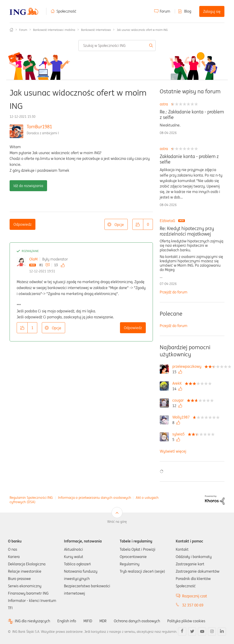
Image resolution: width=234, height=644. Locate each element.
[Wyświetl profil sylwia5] (180, 434)
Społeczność (66, 11)
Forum (165, 11)
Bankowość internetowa (96, 30)
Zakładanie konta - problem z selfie (189, 159)
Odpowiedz (23, 224)
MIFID (88, 621)
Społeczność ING (11, 30)
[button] (138, 224)
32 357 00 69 (193, 605)
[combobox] (117, 46)
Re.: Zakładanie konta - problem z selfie (192, 115)
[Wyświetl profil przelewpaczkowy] (188, 366)
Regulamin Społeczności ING (31, 498)
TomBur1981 (39, 127)
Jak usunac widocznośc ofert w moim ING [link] (142, 30)
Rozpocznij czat (195, 596)
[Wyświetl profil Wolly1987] (182, 417)
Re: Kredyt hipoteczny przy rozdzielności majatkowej (187, 231)
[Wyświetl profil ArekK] (178, 383)
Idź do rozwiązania (28, 186)
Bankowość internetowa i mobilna (54, 30)
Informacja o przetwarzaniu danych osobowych (95, 498)
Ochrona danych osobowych (137, 621)
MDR (103, 621)
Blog (188, 11)
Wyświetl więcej (173, 451)
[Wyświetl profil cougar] (179, 400)
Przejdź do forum (174, 292)
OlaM (33, 259)
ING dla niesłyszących (32, 621)
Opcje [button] (119, 225)
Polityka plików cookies (186, 621)
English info (67, 621)
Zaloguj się (212, 11)
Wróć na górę (117, 522)
